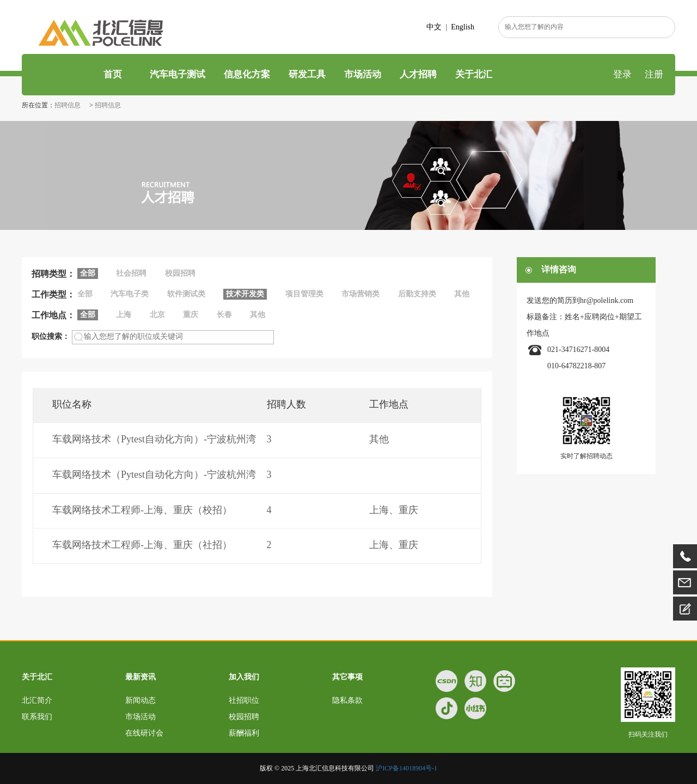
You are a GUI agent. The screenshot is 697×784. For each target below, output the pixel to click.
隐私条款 (347, 700)
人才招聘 (418, 74)
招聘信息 (68, 105)
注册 (654, 74)
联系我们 (37, 717)
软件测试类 (186, 294)
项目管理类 (304, 294)
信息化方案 (247, 74)
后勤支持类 (417, 294)
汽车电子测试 (178, 74)
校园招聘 (180, 273)
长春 (224, 315)
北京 (157, 315)
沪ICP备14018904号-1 (406, 768)
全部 (85, 294)
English (463, 27)
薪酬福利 (244, 733)
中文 (434, 27)
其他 (462, 294)
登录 (622, 74)
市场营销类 (360, 294)
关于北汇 (474, 74)
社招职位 (244, 700)
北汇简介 (37, 700)
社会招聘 (131, 273)
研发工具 (307, 74)
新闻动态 (140, 700)
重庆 (191, 315)
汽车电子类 (130, 294)
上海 (124, 315)
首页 (112, 74)
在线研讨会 (144, 733)
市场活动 (363, 74)
